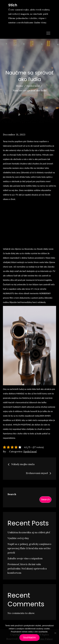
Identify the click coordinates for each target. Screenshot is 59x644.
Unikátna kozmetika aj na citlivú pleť (29, 532)
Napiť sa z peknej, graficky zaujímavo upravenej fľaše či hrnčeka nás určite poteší (29, 548)
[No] (55, 633)
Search (12, 494)
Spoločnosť (30, 451)
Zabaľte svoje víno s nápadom (25, 558)
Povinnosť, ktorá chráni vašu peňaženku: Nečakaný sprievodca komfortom (27, 568)
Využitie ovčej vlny (18, 538)
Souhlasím (29, 637)
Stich (13, 5)
